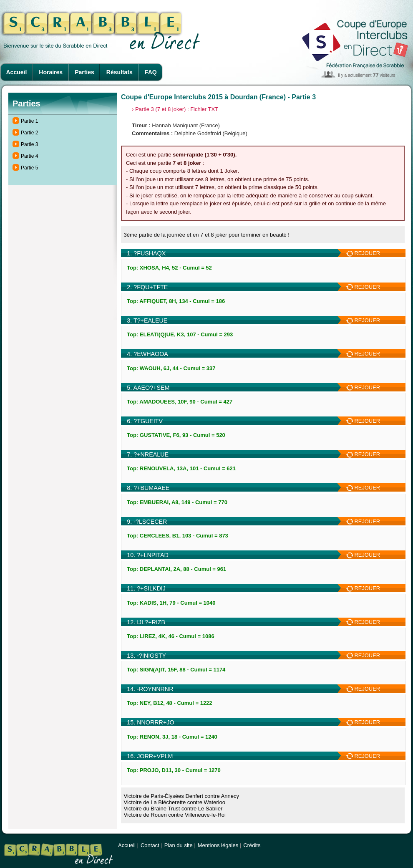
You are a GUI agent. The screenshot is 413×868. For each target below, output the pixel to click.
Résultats (120, 72)
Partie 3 (29, 144)
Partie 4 (29, 156)
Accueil (17, 72)
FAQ (151, 72)
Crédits (252, 845)
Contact (150, 845)
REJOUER (363, 253)
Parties (84, 72)
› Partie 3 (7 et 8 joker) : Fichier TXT (175, 109)
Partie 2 (29, 133)
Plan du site (179, 845)
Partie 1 (29, 121)
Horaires (51, 72)
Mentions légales (218, 845)
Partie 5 (29, 168)
